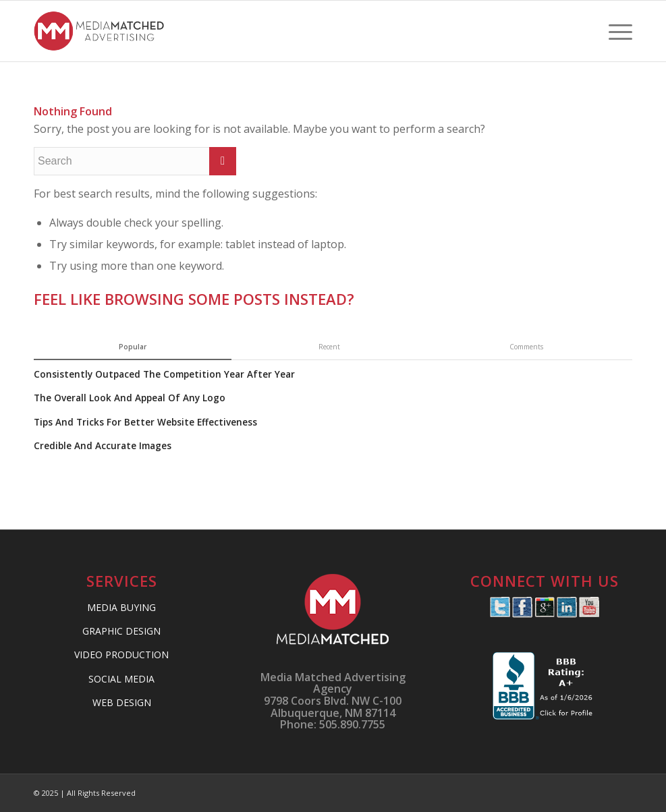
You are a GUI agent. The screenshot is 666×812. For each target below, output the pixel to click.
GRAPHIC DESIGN (121, 631)
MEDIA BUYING (121, 607)
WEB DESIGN (122, 702)
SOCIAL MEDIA (121, 679)
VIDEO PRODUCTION (121, 655)
